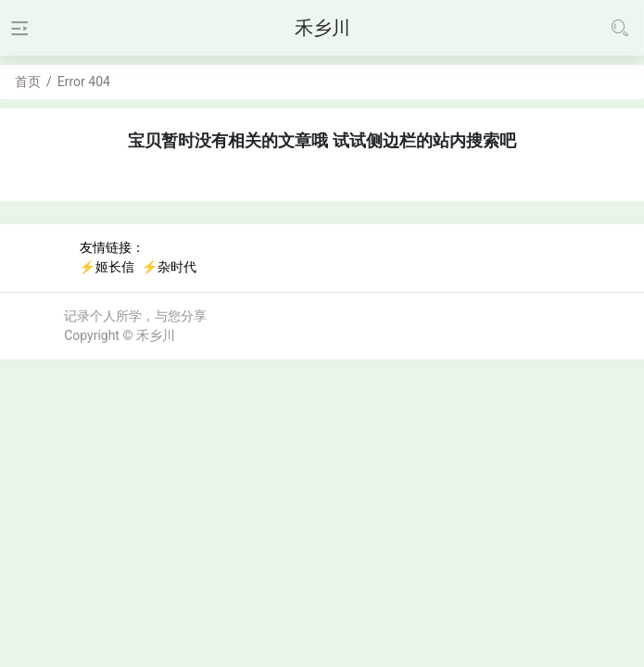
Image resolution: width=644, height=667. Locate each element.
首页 (28, 82)
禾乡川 (156, 335)
